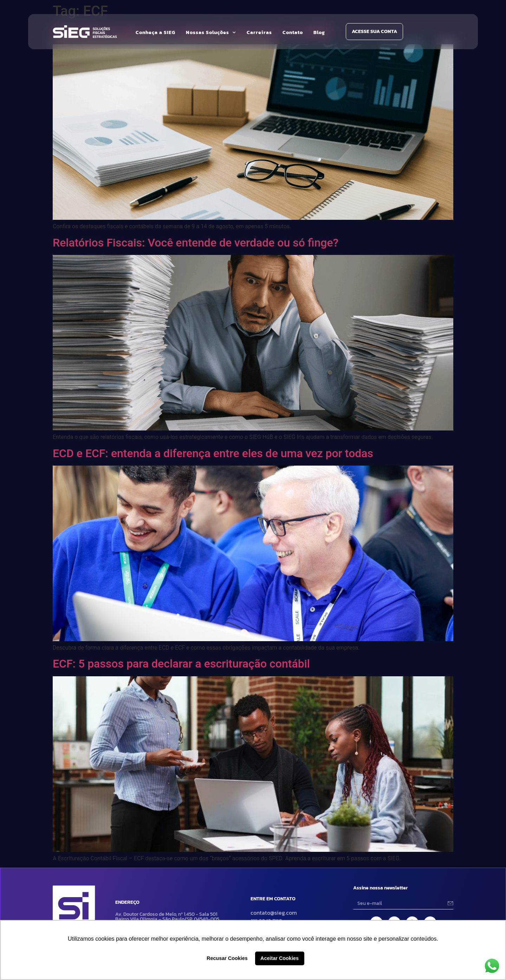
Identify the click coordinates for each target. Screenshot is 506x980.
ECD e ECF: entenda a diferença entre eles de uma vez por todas (213, 453)
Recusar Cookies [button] (227, 958)
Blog (319, 32)
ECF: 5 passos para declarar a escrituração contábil (181, 664)
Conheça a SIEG (155, 32)
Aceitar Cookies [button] (280, 958)
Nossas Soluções (211, 33)
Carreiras (259, 32)
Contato (293, 32)
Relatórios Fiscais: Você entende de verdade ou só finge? (196, 243)
